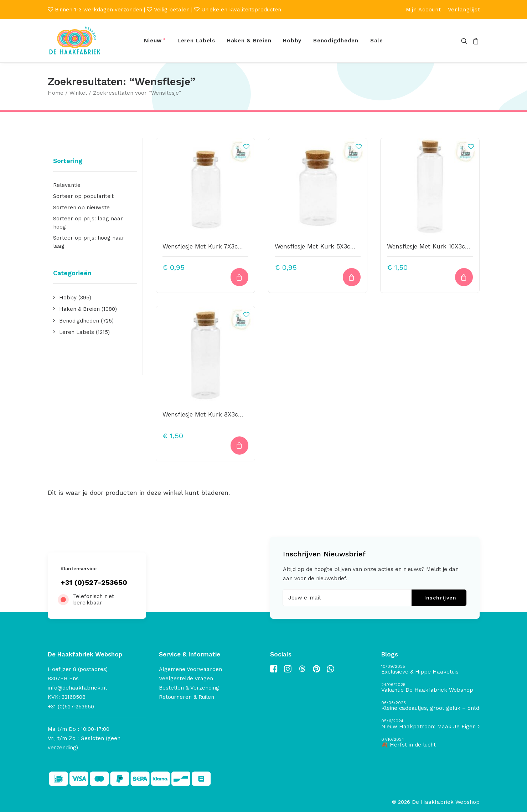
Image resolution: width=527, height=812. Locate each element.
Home (56, 93)
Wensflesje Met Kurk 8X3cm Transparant (223, 414)
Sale (377, 41)
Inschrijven (440, 598)
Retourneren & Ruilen (187, 697)
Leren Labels (196, 41)
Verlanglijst (464, 10)
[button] (466, 41)
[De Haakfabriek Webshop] (75, 41)
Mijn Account (423, 10)
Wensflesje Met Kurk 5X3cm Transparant (335, 246)
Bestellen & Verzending (189, 688)
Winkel (78, 93)
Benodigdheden (336, 41)
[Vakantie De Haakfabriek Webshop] (430, 688)
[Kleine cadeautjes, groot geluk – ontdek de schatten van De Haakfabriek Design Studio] (430, 706)
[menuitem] (423, 10)
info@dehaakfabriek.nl (77, 688)
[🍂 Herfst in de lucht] (430, 743)
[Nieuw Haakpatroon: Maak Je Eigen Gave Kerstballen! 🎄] (430, 724)
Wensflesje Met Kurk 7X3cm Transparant (222, 246)
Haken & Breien (249, 41)
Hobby (292, 41)
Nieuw (153, 41)
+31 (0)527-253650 (94, 582)
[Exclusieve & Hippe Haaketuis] (430, 670)
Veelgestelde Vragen (186, 679)
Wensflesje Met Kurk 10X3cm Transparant (448, 246)
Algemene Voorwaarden (190, 669)
